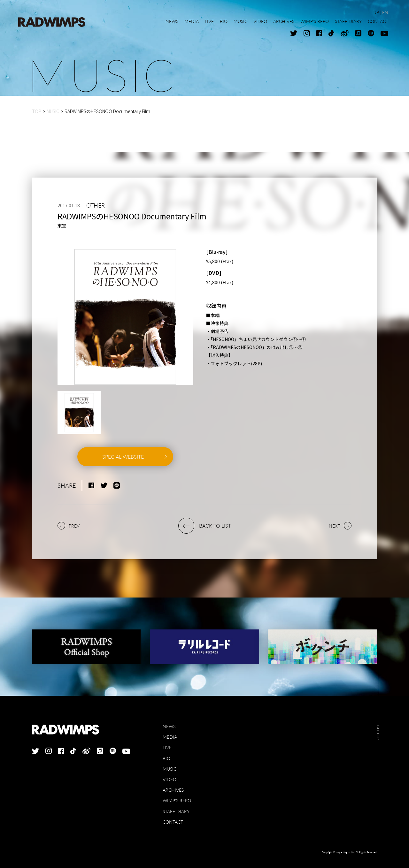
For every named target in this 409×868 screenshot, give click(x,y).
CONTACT (173, 822)
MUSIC (170, 769)
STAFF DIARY (176, 811)
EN (385, 12)
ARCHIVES (173, 790)
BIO (166, 758)
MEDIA (170, 737)
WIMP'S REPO (177, 800)
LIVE (167, 747)
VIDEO (170, 779)
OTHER (96, 205)
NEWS (169, 726)
